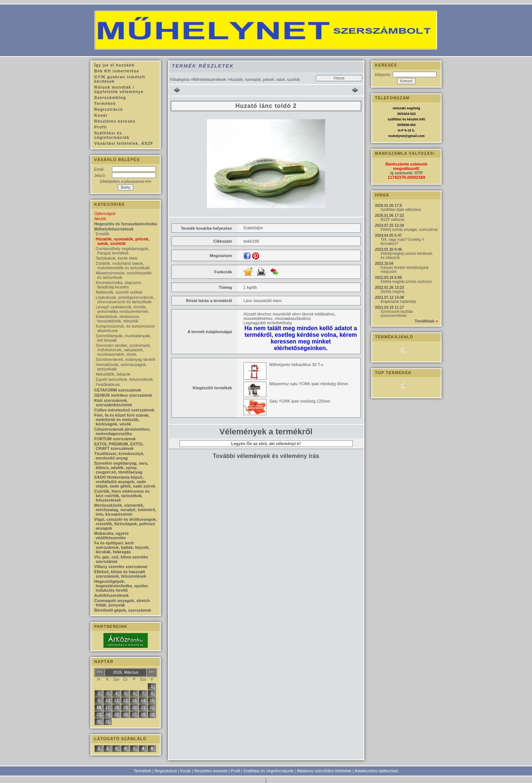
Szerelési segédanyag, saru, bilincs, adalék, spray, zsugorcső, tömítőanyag (121, 468)
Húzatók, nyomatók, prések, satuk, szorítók (123, 241)
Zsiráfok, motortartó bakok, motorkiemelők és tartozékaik (123, 266)
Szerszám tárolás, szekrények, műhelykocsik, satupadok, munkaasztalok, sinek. (123, 350)
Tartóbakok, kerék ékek (117, 258)
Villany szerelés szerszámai (121, 567)
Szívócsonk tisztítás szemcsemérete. (397, 314)
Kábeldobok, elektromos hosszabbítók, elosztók (117, 319)
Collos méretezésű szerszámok (124, 410)
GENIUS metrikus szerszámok (123, 395)
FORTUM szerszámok (115, 439)
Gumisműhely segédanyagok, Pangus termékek (122, 251)
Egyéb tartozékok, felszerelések (124, 379)
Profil (236, 771)
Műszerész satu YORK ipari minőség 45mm (309, 384)
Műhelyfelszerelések (209, 80)
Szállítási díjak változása (401, 210)
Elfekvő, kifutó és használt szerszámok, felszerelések (120, 574)
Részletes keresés (211, 771)
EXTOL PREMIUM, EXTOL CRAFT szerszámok (119, 446)
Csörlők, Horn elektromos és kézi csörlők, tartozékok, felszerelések (122, 496)
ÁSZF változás (393, 220)
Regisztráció (166, 771)
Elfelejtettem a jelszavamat (125, 182)
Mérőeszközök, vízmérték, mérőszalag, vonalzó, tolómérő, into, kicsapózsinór (125, 510)
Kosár (186, 771)
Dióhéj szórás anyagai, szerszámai (409, 230)
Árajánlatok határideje (398, 302)
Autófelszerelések (112, 595)
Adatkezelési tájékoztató (377, 771)
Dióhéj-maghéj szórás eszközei (406, 282)
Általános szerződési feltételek (324, 771)
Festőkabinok (108, 384)
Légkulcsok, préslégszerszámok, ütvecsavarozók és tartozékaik (125, 300)
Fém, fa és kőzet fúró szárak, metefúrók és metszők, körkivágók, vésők (122, 420)
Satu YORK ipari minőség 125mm (300, 401)
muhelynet (397, 136)
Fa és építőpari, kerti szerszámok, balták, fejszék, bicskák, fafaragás (122, 547)
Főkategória (180, 80)
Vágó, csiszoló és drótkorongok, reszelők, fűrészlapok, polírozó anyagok (125, 524)
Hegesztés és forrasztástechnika (126, 224)
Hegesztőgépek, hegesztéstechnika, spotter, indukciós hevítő (122, 586)
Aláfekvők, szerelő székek (119, 292)
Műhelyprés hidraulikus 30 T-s (296, 365)
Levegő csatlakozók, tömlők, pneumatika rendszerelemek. (122, 309)
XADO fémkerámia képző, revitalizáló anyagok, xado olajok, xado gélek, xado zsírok (125, 482)
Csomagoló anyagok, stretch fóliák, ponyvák (122, 603)
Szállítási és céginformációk (269, 771)
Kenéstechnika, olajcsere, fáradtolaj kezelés (119, 285)
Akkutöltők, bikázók (113, 374)
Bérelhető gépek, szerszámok (123, 610)
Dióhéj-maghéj (392, 292)
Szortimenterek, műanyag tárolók (125, 359)
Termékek (143, 771)
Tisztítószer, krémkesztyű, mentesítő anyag (119, 456)
